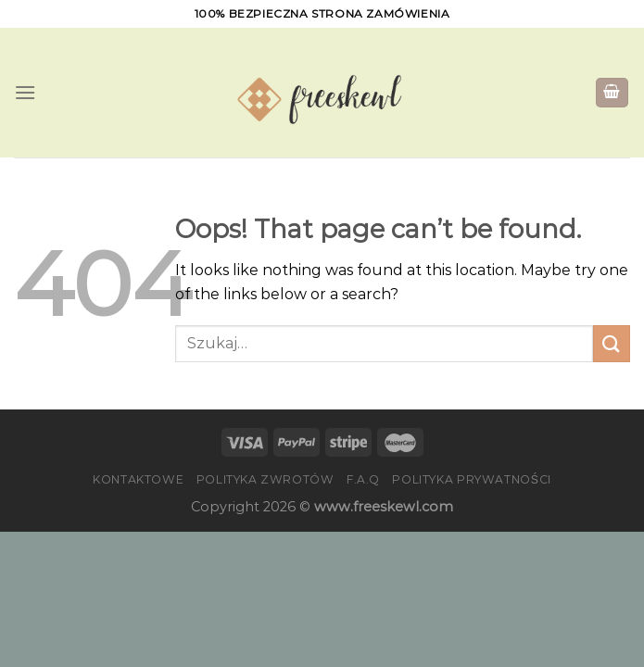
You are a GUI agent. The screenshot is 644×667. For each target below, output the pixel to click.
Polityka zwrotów (265, 479)
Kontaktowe (138, 479)
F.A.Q (363, 479)
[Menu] (25, 92)
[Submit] (612, 343)
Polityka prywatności (471, 479)
